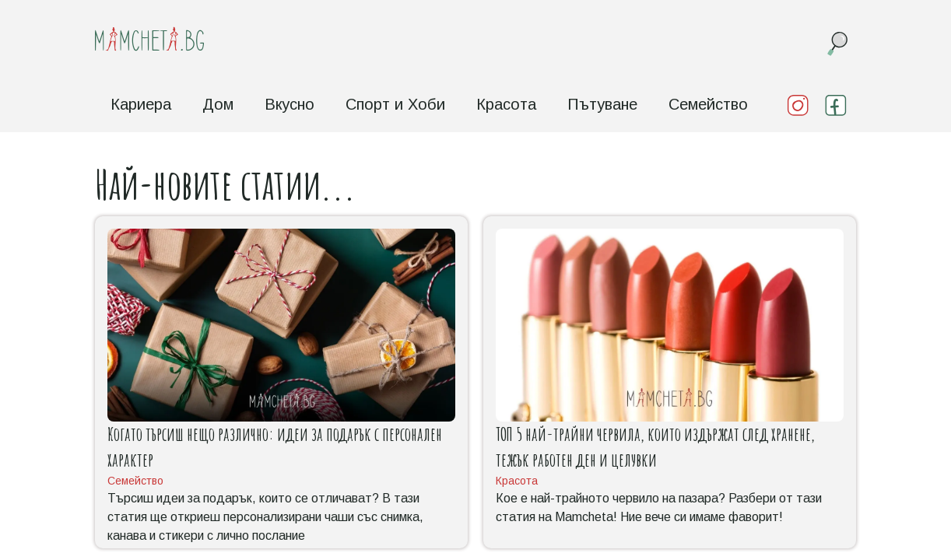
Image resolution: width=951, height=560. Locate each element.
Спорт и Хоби (395, 104)
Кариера (141, 104)
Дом (218, 104)
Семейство (708, 104)
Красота (506, 104)
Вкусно (290, 104)
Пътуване (602, 104)
